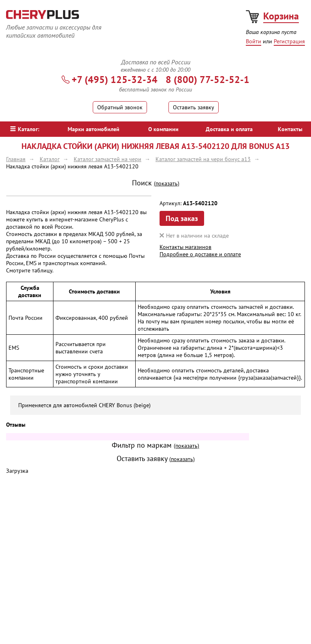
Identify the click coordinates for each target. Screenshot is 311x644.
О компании (163, 129)
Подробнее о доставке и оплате (200, 254)
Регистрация (289, 41)
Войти (253, 41)
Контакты (290, 129)
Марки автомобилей (94, 129)
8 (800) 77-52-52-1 (208, 80)
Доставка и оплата (229, 129)
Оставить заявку (194, 107)
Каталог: (25, 129)
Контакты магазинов (185, 247)
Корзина (281, 16)
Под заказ (182, 218)
